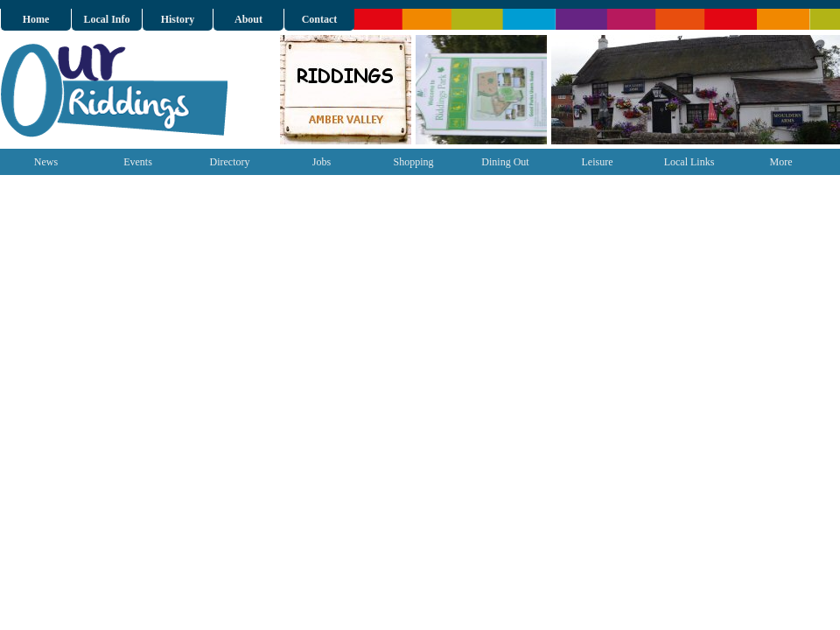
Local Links (689, 162)
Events (138, 162)
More (781, 162)
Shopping (413, 162)
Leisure (598, 162)
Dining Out (505, 162)
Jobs (322, 162)
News (46, 162)
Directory (230, 162)
